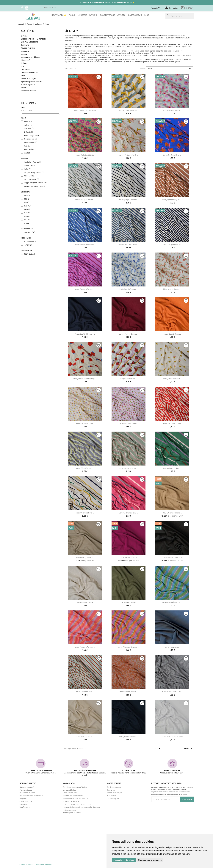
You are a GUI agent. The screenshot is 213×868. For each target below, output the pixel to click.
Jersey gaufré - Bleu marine (85, 334)
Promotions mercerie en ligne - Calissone (78, 804)
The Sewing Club (113, 799)
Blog (147, 15)
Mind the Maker (32, 179)
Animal (28, 125)
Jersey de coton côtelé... (172, 110)
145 (27, 209)
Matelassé (26, 60)
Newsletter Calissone (27, 793)
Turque (28, 245)
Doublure (25, 45)
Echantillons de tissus (71, 801)
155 (27, 216)
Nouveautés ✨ (59, 15)
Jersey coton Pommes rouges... (85, 379)
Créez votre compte (115, 793)
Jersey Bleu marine (172, 647)
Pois (27, 146)
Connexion (111, 790)
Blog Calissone (25, 807)
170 (27, 223)
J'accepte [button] (118, 860)
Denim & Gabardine (29, 42)
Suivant (188, 749)
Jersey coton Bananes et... (129, 110)
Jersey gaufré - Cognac (172, 334)
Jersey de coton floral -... (129, 155)
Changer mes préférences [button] (150, 860)
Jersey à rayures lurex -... (85, 692)
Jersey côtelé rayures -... (85, 468)
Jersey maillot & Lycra (31, 57)
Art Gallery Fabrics (33, 162)
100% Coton (31, 254)
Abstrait (29, 122)
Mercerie (82, 15)
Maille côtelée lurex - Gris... (172, 692)
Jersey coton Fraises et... (129, 379)
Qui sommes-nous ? (27, 787)
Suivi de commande (114, 787)
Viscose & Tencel (28, 91)
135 (27, 202)
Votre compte (114, 783)
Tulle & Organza (28, 85)
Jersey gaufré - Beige (85, 602)
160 (27, 220)
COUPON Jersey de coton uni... (172, 558)
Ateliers (121, 15)
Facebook (22, 8)
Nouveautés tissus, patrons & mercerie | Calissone (81, 807)
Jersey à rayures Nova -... (172, 468)
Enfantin (29, 132)
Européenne (30, 242)
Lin (22, 66)
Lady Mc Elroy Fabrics (34, 173)
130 (27, 199)
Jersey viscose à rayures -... (172, 602)
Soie (23, 75)
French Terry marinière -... (129, 245)
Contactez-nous (26, 801)
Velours (24, 88)
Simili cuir (25, 69)
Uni (27, 153)
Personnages (31, 142)
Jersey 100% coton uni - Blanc (172, 737)
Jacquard (25, 51)
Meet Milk (29, 176)
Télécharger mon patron (72, 813)
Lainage (25, 63)
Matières (28, 31)
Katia (27, 169)
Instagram (27, 8)
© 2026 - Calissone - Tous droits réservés (35, 865)
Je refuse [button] (130, 860)
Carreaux (29, 129)
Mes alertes (111, 796)
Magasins (23, 799)
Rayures (29, 149)
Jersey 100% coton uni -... (85, 737)
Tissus (72, 15)
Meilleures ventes (70, 810)
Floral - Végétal (32, 136)
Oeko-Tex (30, 232)
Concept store (107, 15)
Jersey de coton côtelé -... (172, 423)
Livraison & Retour (70, 790)
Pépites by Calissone (35, 186)
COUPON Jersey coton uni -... (85, 558)
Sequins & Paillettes (30, 72)
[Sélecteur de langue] (156, 8)
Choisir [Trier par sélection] (169, 69)
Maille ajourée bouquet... (129, 289)
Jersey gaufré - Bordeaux (129, 334)
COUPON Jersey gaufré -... (172, 513)
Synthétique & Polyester (32, 82)
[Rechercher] (180, 16)
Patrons (93, 15)
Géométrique (31, 139)
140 (27, 206)
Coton (24, 36)
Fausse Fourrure (28, 48)
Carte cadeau (135, 15)
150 (27, 213)
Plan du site (24, 804)
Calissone (29, 165)
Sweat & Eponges (29, 78)
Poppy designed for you (35, 183)
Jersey (24, 54)
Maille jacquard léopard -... (129, 692)
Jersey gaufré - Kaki (129, 602)
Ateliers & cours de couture (73, 796)
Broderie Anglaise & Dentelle (33, 39)
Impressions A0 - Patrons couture (75, 799)
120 (27, 195)
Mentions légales (26, 790)
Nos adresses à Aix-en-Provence (31, 796)
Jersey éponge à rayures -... (85, 200)
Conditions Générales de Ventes (75, 787)
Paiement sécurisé (70, 793)
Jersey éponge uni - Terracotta (85, 110)
